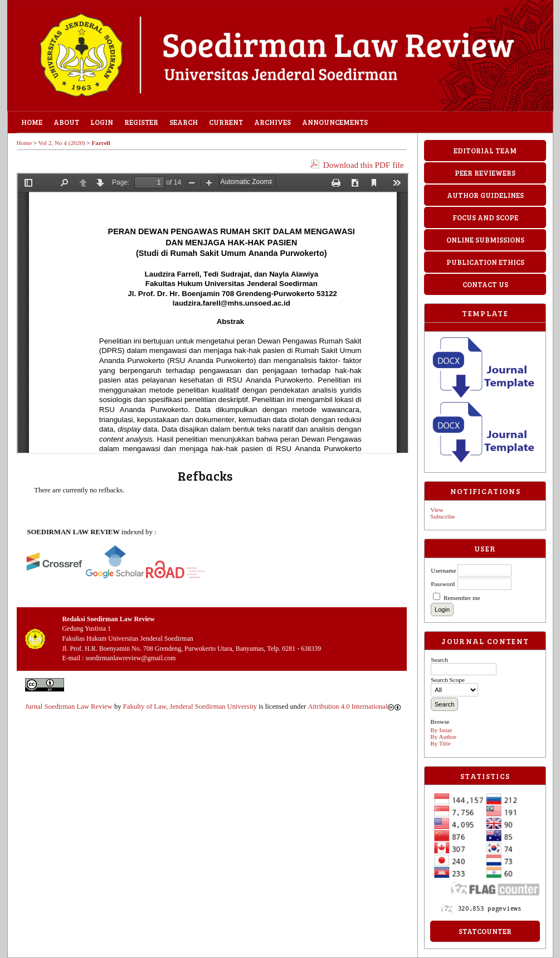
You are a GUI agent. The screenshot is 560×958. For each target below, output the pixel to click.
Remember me (462, 598)
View (437, 510)
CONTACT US (485, 284)
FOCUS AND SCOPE (485, 217)
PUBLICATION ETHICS (485, 262)
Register (141, 122)
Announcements (335, 122)
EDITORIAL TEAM (485, 151)
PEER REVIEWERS (485, 173)
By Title (440, 743)
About (66, 122)
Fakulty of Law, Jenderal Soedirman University (190, 707)
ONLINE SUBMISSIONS (485, 240)
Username (443, 570)
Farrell (101, 143)
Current (226, 122)
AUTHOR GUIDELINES (485, 195)
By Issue (441, 730)
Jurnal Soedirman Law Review (69, 707)
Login (102, 122)
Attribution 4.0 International (354, 707)
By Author (443, 737)
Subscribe (442, 516)
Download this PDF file (364, 165)
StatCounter (485, 931)
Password (443, 584)
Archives (272, 122)
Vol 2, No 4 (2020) (62, 143)
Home (32, 122)
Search (184, 122)
